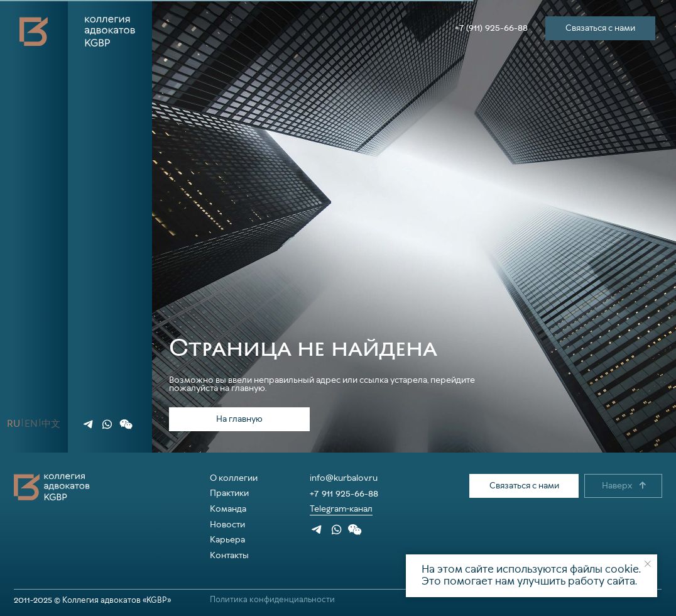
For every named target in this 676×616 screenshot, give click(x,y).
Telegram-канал (341, 509)
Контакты (229, 556)
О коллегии (234, 478)
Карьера (227, 540)
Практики (229, 493)
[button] (126, 424)
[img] (89, 424)
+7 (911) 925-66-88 (491, 28)
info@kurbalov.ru (344, 478)
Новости (227, 525)
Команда (228, 509)
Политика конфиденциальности (272, 600)
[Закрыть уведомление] (648, 564)
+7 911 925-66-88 (344, 493)
